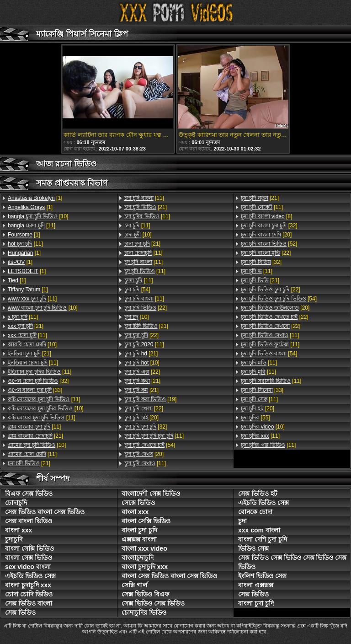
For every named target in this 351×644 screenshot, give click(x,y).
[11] (32, 225)
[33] (35, 390)
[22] (146, 308)
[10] (38, 216)
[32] (38, 381)
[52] (269, 244)
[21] (26, 326)
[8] (266, 216)
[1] (35, 198)
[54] (137, 290)
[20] (141, 418)
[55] (255, 418)
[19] (150, 399)
